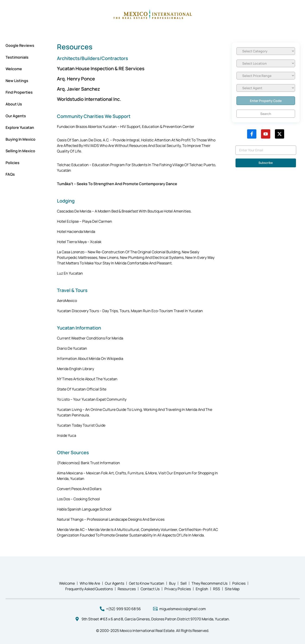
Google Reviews (20, 45)
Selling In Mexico (20, 151)
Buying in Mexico (20, 139)
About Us (14, 104)
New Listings (17, 81)
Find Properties (19, 92)
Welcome (14, 69)
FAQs (10, 174)
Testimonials (17, 57)
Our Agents (16, 116)
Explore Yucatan (20, 127)
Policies (13, 163)
